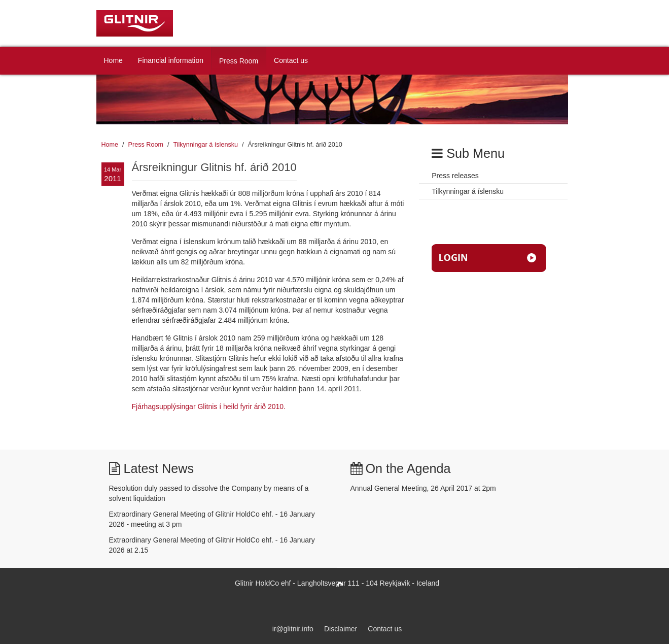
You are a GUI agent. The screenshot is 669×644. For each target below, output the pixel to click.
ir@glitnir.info (293, 629)
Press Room (239, 61)
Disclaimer (341, 629)
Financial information (171, 60)
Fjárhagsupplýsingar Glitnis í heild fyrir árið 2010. (209, 406)
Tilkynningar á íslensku (205, 145)
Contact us (291, 60)
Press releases (455, 176)
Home (113, 60)
